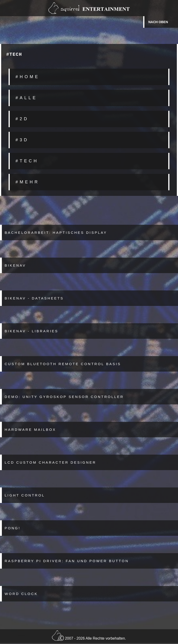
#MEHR (27, 183)
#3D (22, 141)
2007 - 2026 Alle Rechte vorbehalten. (89, 636)
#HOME (28, 78)
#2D (22, 120)
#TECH (27, 162)
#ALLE (26, 99)
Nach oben (158, 22)
